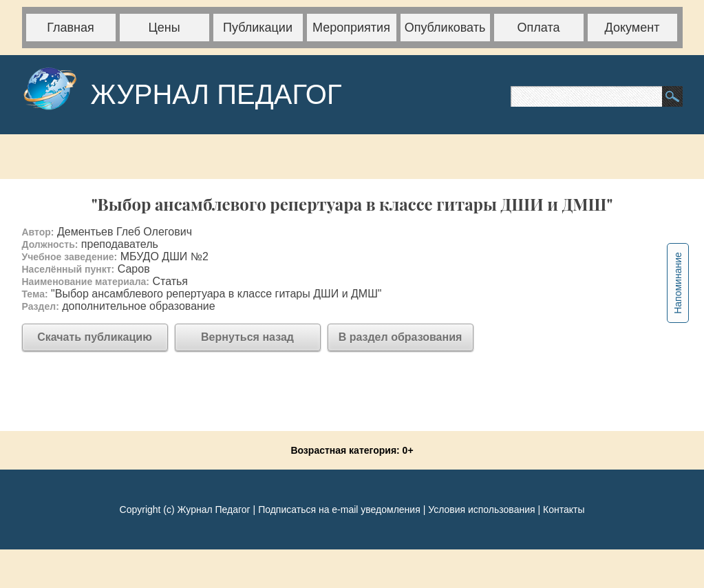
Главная (71, 28)
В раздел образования (401, 337)
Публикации (258, 28)
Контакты (564, 510)
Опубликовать (445, 28)
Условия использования (481, 510)
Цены (164, 28)
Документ (632, 28)
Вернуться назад (247, 337)
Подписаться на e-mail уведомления (339, 510)
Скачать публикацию (95, 337)
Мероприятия (351, 28)
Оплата (539, 28)
